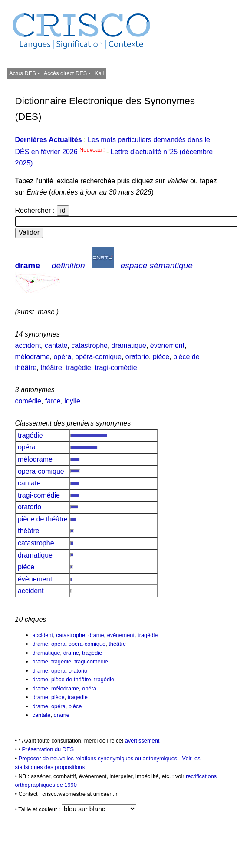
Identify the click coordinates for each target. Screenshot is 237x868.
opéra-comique (98, 357)
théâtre (51, 368)
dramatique (129, 345)
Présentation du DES (48, 749)
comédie (28, 401)
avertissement (142, 741)
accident (28, 345)
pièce (161, 357)
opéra (62, 357)
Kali (99, 73)
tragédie (79, 368)
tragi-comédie (116, 368)
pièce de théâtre (43, 519)
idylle (72, 401)
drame (28, 266)
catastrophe (89, 345)
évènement (167, 345)
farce (53, 401)
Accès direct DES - (67, 73)
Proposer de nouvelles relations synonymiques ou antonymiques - (100, 758)
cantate (56, 345)
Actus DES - (24, 73)
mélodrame (33, 357)
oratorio (137, 357)
